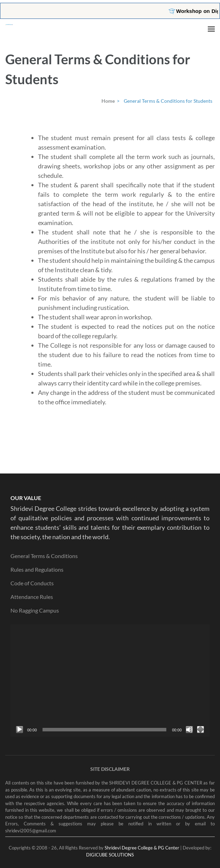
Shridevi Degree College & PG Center (142, 848)
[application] (110, 681)
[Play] (20, 730)
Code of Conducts (32, 583)
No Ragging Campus (35, 610)
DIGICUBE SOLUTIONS (110, 855)
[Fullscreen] (200, 730)
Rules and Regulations (37, 569)
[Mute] (189, 730)
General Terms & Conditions (44, 556)
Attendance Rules (32, 597)
